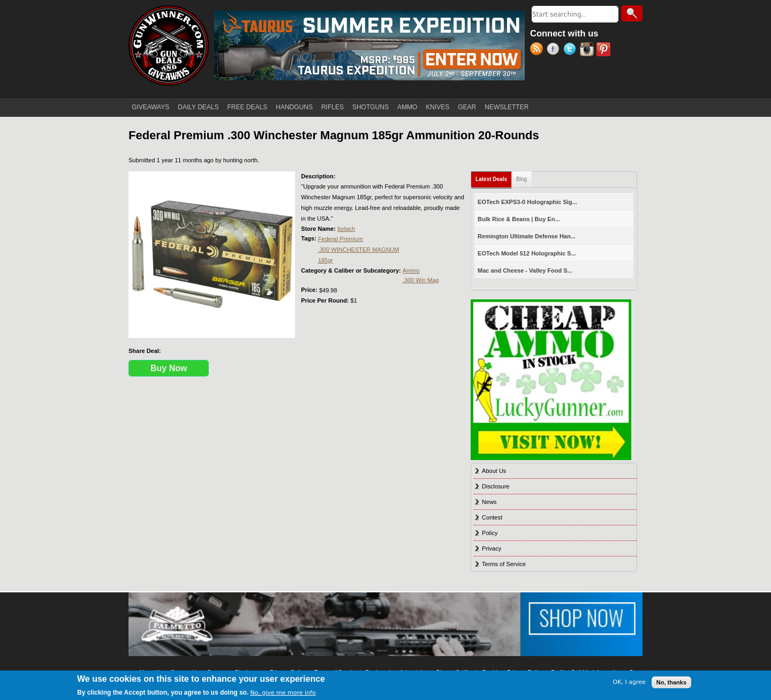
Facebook (555, 50)
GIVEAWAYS (150, 107)
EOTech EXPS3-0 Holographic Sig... (527, 202)
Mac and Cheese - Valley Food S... (525, 270)
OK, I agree (629, 682)
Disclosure (496, 486)
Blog (521, 179)
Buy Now (169, 368)
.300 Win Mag (421, 280)
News (489, 502)
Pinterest (605, 50)
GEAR (467, 107)
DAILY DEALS (198, 107)
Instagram (588, 50)
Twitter (572, 50)
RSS (538, 50)
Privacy (492, 548)
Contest (492, 517)
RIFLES (332, 107)
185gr (326, 260)
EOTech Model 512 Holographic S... (527, 253)
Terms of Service (504, 564)
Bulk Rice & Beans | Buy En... (519, 219)
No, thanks (671, 682)
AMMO (407, 107)
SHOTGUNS (371, 107)
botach (346, 229)
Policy (490, 533)
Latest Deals (494, 177)
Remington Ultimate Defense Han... (527, 236)
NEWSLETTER (507, 107)
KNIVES (437, 107)
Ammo (411, 270)
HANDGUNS (294, 107)
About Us (494, 471)
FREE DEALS (248, 107)
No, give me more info (283, 693)
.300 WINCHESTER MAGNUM (359, 250)
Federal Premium (341, 239)
